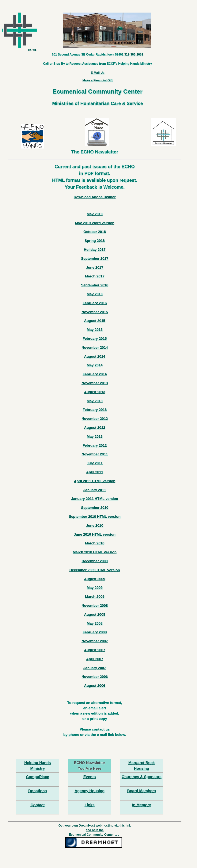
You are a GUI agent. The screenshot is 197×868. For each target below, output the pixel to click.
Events (90, 777)
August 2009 (95, 579)
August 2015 (95, 321)
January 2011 (95, 490)
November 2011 (95, 454)
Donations (38, 791)
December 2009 (95, 561)
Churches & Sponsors (142, 777)
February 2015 (95, 339)
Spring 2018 (95, 241)
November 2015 (95, 312)
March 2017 (95, 276)
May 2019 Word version (95, 223)
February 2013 (95, 410)
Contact (37, 805)
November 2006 (95, 677)
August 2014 (95, 356)
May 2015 (95, 330)
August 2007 (95, 650)
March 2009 (95, 597)
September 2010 (95, 508)
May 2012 (95, 436)
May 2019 (95, 214)
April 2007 (95, 659)
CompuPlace (38, 777)
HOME (19, 32)
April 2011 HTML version (95, 481)
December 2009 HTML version (95, 570)
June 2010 (95, 525)
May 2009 (95, 588)
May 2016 (95, 294)
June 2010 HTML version (95, 534)
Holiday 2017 (95, 250)
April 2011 (95, 472)
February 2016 (95, 303)
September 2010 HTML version (95, 517)
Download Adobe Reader (95, 197)
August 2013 (95, 392)
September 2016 (95, 285)
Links (89, 805)
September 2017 (95, 258)
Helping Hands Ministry (38, 766)
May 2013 (95, 401)
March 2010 (95, 543)
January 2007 (95, 668)
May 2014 (95, 365)
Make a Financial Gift (98, 80)
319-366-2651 (134, 54)
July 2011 (95, 463)
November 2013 (95, 383)
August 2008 (95, 614)
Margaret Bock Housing (142, 766)
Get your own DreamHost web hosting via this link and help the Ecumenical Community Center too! (95, 830)
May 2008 (95, 623)
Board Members (141, 791)
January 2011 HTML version (95, 499)
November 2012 (95, 419)
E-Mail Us (97, 73)
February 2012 (95, 445)
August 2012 (95, 428)
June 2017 (95, 267)
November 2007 (95, 641)
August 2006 (95, 686)
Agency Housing (89, 791)
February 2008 (95, 632)
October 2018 (95, 232)
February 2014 (95, 374)
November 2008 (95, 606)
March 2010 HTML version (95, 552)
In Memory (142, 805)
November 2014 (95, 347)
